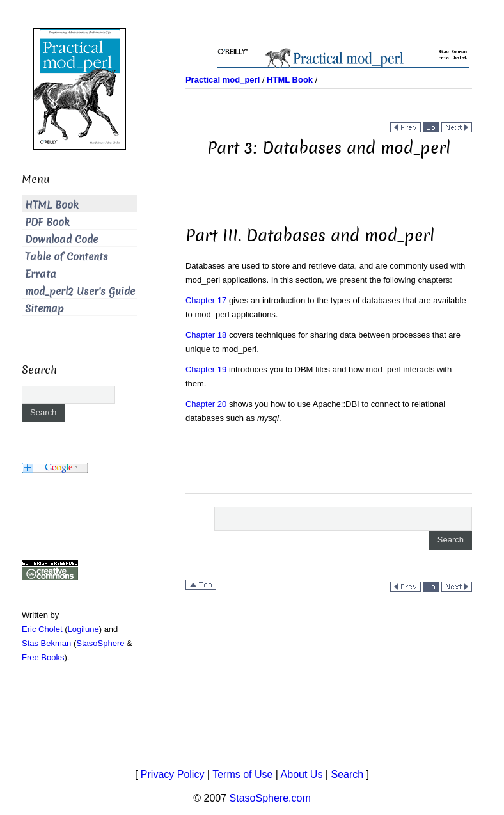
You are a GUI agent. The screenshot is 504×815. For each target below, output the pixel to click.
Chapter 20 (206, 404)
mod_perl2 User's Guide (80, 291)
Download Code (61, 240)
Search (347, 774)
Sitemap (44, 309)
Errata (41, 274)
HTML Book (52, 205)
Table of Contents (67, 257)
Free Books (43, 657)
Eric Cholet (42, 629)
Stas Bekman (46, 643)
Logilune (83, 629)
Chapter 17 (206, 300)
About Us (302, 774)
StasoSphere (100, 643)
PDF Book (47, 222)
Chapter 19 (206, 369)
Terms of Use (242, 774)
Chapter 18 (206, 335)
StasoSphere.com (270, 798)
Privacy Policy (173, 774)
